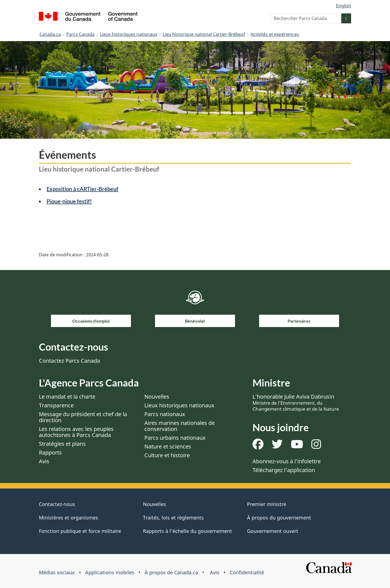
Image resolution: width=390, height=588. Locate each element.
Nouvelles (157, 397)
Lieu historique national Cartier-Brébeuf (204, 34)
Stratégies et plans (62, 444)
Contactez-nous (57, 504)
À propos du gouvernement (279, 518)
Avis (44, 461)
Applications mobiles (110, 572)
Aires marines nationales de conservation (180, 426)
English (344, 6)
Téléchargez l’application (284, 470)
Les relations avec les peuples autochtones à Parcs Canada (76, 432)
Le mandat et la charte (67, 397)
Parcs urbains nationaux (175, 438)
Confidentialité (247, 572)
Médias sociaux (57, 572)
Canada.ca (50, 34)
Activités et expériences (275, 34)
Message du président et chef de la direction (83, 417)
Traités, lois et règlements (173, 518)
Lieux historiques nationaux (129, 34)
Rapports (50, 452)
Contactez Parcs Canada (69, 361)
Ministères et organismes (68, 518)
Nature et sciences (168, 446)
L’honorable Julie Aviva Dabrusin (296, 402)
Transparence (56, 405)
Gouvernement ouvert (273, 531)
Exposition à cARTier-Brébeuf (82, 189)
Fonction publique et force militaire (80, 531)
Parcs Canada (80, 34)
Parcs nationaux (165, 414)
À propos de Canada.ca (171, 572)
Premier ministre (267, 504)
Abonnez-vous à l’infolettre (287, 461)
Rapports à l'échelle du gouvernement (187, 531)
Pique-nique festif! (69, 201)
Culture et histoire (167, 455)
